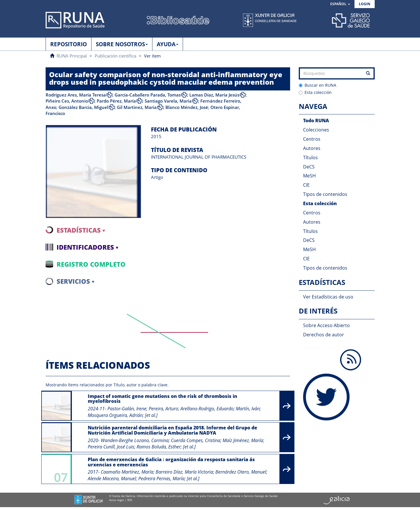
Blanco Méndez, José (187, 107)
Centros (312, 139)
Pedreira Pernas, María (161, 479)
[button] (340, 4)
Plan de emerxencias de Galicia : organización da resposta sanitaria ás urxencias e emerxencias (171, 462)
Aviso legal (116, 500)
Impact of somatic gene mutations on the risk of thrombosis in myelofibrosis (163, 399)
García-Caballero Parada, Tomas (148, 95)
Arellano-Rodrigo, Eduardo (207, 409)
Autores (312, 148)
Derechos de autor (324, 335)
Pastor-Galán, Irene (127, 409)
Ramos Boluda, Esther (159, 447)
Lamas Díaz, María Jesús (214, 95)
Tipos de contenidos (325, 194)
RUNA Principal (72, 56)
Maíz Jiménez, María (243, 440)
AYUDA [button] (168, 44)
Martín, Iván (248, 409)
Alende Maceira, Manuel (112, 479)
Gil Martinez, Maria (137, 107)
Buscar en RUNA (318, 85)
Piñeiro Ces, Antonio (67, 101)
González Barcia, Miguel (83, 107)
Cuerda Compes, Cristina (196, 440)
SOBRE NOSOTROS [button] (122, 44)
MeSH (309, 176)
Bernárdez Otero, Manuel (241, 472)
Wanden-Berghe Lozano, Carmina (135, 440)
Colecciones (316, 130)
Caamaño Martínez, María (127, 472)
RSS (130, 500)
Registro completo (91, 264)
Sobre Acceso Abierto (326, 325)
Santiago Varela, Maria (168, 101)
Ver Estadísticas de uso (328, 297)
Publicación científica (115, 56)
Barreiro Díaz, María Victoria (184, 472)
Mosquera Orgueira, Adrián (115, 415)
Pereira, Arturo (163, 409)
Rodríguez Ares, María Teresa (76, 95)
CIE (306, 185)
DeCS (309, 167)
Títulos (310, 157)
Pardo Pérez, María (116, 101)
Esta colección (315, 92)
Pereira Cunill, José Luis (111, 447)
